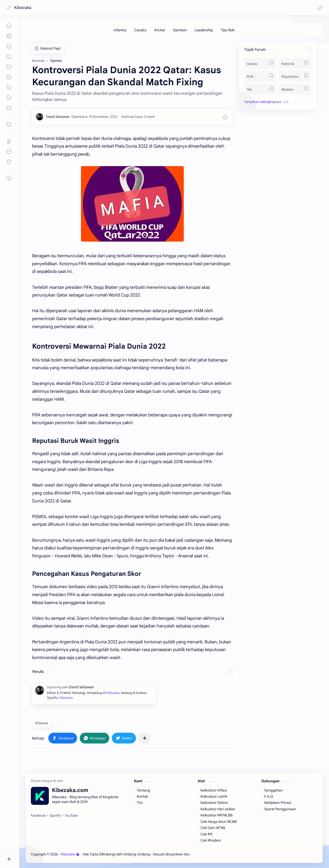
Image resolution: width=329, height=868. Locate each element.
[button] (320, 8)
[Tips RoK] (228, 30)
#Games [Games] (42, 723)
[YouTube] (71, 816)
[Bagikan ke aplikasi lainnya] (145, 738)
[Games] (260, 63)
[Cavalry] (140, 30)
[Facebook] (38, 816)
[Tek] (260, 89)
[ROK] (260, 76)
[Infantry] (120, 30)
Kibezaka (23, 8)
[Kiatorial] (295, 63)
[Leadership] (204, 30)
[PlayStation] (295, 76)
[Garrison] (180, 30)
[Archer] (160, 30)
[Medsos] (295, 89)
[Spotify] (55, 816)
